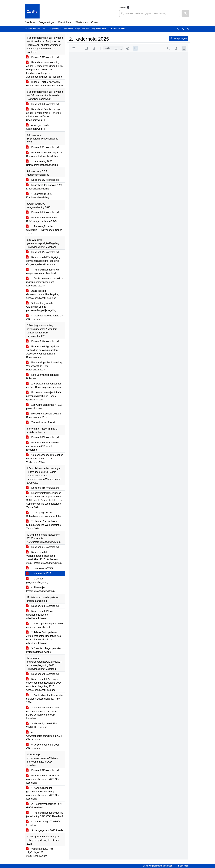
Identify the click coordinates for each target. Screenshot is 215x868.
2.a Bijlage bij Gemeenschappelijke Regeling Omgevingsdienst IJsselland (43, 294)
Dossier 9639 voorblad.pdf (43, 437)
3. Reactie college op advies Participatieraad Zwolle (44, 650)
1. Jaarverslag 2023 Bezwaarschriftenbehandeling (42, 163)
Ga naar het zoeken (0, 2)
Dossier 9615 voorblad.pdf (43, 57)
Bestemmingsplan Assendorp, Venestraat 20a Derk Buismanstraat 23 (45, 366)
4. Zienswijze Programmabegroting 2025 (40, 589)
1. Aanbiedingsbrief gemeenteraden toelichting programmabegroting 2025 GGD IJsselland (43, 793)
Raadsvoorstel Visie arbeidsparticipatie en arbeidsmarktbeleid (39, 615)
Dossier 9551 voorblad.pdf (43, 147)
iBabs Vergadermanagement (157, 866)
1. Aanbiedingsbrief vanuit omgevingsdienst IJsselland (43, 271)
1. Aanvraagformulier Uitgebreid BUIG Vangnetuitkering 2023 (44, 230)
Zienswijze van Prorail (41, 422)
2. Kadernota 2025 (39, 573)
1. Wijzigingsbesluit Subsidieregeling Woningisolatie (44, 514)
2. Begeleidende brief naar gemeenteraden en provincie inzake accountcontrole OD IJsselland (43, 713)
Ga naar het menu (1, 2)
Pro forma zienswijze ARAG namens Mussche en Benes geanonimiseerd (44, 396)
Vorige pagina (179, 38)
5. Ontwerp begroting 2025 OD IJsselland (43, 746)
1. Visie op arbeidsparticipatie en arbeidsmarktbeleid (44, 625)
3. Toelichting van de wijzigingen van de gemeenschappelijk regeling (41, 307)
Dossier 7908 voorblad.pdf (43, 606)
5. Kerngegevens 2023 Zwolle (45, 830)
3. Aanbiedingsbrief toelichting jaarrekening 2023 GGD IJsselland (45, 815)
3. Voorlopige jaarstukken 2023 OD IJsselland (42, 725)
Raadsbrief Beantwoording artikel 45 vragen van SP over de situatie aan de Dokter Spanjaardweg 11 (44, 115)
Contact (95, 22)
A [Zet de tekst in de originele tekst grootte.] (178, 29)
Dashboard (31, 22)
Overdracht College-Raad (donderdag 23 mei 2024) (85, 29)
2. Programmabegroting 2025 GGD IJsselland (44, 806)
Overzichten (64, 22)
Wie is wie (81, 22)
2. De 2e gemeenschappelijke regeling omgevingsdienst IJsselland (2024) (45, 282)
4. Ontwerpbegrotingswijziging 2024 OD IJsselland (44, 736)
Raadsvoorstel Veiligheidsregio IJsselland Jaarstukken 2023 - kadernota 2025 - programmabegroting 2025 (44, 558)
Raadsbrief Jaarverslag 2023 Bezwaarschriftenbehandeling (44, 154)
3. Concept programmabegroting (37, 580)
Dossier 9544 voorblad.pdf (43, 341)
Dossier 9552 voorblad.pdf (43, 180)
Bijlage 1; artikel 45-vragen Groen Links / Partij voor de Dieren (44, 84)
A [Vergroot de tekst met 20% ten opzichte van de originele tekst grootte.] (183, 29)
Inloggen (183, 866)
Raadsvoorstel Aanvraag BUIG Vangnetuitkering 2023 (42, 219)
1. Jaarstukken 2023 (39, 568)
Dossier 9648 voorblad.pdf (43, 674)
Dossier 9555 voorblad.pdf (43, 488)
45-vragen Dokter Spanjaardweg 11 (38, 127)
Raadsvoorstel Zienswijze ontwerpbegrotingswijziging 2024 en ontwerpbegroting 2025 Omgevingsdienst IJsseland (44, 685)
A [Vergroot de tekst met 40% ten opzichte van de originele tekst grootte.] (188, 29)
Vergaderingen (47, 22)
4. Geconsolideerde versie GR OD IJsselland (45, 317)
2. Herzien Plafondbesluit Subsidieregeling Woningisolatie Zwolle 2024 (44, 525)
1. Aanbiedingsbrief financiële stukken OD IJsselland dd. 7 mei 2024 (44, 699)
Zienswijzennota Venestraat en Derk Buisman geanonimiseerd (44, 385)
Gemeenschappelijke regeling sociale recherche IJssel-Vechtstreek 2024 (45, 459)
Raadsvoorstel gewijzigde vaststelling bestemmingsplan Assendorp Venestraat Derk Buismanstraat (43, 352)
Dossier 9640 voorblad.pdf (43, 212)
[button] (185, 13)
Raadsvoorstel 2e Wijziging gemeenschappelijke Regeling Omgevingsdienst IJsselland (43, 261)
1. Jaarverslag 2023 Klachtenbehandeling (39, 196)
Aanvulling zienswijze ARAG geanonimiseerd (44, 407)
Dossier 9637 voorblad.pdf (43, 547)
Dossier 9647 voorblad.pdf (43, 252)
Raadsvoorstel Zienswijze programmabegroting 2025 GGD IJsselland (43, 779)
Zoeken (123, 7)
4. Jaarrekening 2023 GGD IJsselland (43, 823)
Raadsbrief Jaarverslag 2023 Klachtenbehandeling (44, 187)
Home (44, 29)
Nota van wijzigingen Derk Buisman (43, 377)
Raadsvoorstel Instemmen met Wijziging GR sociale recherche (43, 446)
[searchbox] (150, 13)
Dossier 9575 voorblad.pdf (43, 770)
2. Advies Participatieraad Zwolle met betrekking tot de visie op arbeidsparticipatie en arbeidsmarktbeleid (44, 638)
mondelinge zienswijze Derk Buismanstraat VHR (44, 415)
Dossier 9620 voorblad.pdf (43, 104)
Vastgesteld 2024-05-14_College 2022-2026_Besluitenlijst (40, 852)
